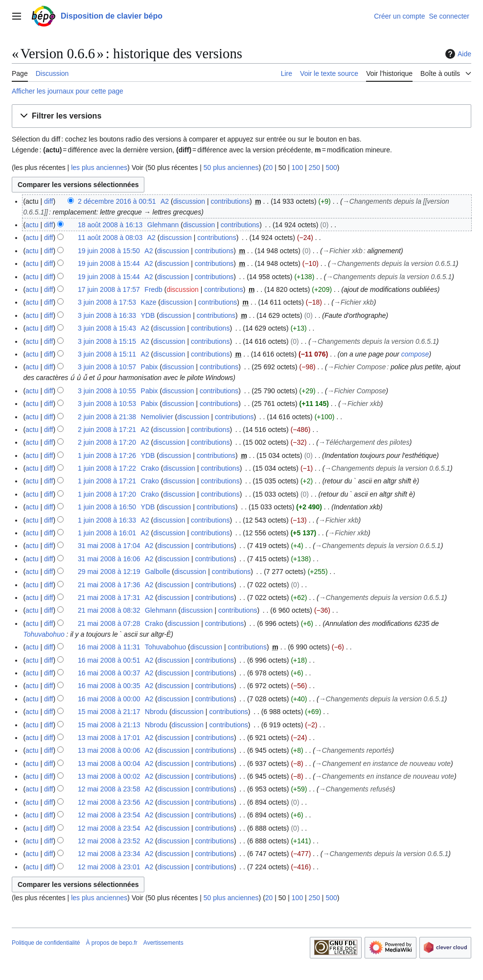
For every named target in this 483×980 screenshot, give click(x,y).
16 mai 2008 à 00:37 (109, 673)
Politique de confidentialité (46, 943)
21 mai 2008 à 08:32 (109, 610)
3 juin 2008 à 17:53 (107, 302)
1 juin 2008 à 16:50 (107, 507)
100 (297, 167)
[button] (241, 116)
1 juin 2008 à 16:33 (107, 520)
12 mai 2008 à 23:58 (109, 789)
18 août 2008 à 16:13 (110, 225)
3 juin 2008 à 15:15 (107, 341)
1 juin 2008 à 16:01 (107, 533)
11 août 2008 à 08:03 (110, 238)
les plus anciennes (99, 167)
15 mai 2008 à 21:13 (109, 725)
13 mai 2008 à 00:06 (109, 750)
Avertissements (163, 943)
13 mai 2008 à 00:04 (109, 764)
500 (331, 167)
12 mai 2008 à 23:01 (109, 867)
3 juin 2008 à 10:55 (107, 391)
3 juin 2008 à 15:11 (107, 354)
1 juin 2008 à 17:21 (107, 481)
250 (314, 167)
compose (415, 354)
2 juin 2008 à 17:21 (107, 430)
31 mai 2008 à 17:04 (109, 546)
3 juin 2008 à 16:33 (107, 315)
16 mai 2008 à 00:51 (109, 660)
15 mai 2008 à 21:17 (109, 712)
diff (48, 201)
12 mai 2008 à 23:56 (109, 802)
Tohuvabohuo (44, 634)
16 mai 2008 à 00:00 (109, 699)
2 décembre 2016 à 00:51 (117, 201)
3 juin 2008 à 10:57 (107, 367)
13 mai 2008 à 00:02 (109, 776)
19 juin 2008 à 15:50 (109, 251)
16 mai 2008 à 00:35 (109, 686)
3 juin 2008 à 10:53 (107, 404)
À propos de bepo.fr (111, 943)
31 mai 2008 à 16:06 (109, 559)
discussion (189, 201)
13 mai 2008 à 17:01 (109, 738)
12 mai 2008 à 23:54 (109, 815)
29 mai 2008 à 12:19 (109, 572)
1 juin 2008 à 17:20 (107, 494)
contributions (230, 201)
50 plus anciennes (231, 167)
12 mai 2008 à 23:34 (109, 854)
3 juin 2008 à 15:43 (107, 328)
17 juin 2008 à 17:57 (109, 289)
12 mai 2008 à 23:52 (109, 841)
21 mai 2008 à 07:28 (109, 623)
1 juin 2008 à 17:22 (107, 468)
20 (269, 167)
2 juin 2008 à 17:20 (107, 442)
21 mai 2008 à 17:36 (109, 585)
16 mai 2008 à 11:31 (109, 647)
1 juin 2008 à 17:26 (107, 455)
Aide (457, 54)
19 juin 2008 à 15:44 (109, 263)
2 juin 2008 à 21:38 (107, 417)
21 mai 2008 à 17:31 (109, 598)
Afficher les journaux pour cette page (68, 91)
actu (32, 225)
